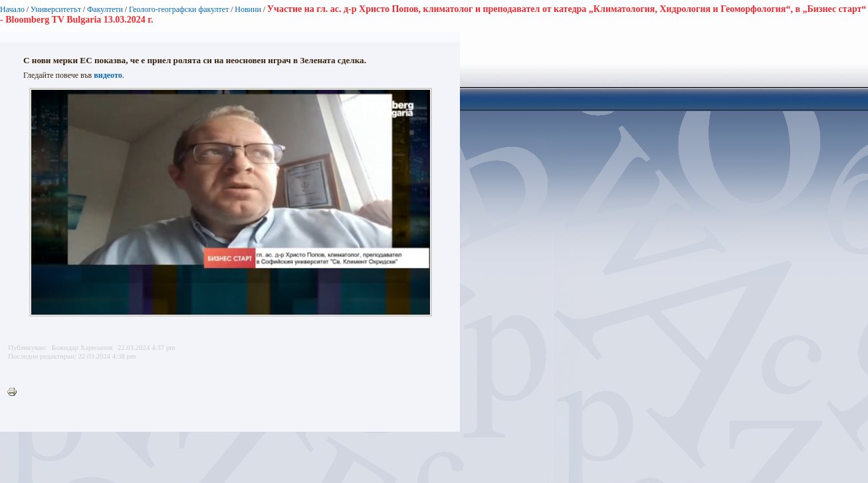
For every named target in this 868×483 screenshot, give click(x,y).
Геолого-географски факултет (179, 9)
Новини (248, 9)
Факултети (105, 9)
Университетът (56, 9)
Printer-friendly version (15, 393)
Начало (12, 9)
